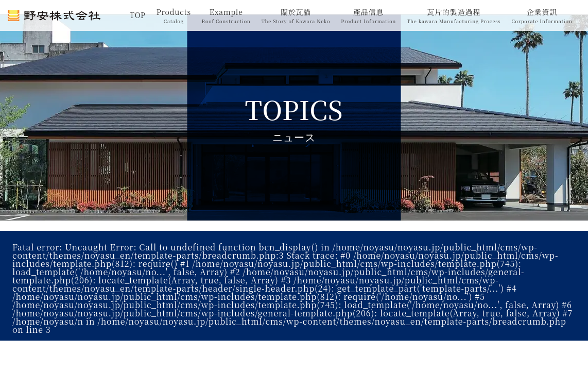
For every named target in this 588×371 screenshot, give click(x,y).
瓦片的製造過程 (454, 16)
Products (174, 16)
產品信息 (368, 16)
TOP (138, 15)
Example (226, 16)
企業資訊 (542, 16)
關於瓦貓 (296, 16)
